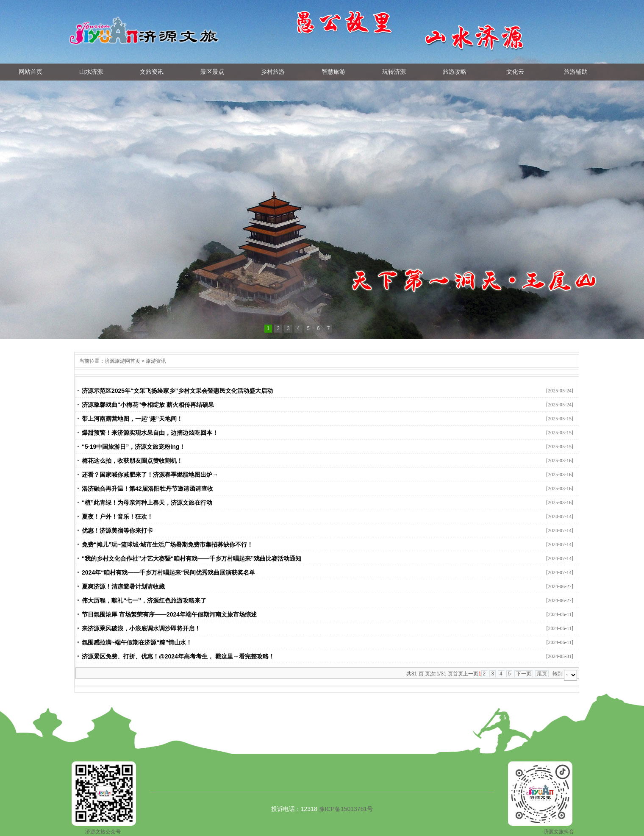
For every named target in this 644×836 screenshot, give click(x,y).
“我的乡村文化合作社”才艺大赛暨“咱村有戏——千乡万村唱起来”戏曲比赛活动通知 (192, 558)
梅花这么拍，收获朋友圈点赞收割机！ (132, 461)
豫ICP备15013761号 (346, 809)
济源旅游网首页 (122, 361)
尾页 (542, 674)
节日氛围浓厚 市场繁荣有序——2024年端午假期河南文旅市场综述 (169, 614)
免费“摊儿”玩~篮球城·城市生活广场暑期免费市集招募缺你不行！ (167, 544)
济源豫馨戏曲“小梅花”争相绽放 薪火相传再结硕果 (148, 405)
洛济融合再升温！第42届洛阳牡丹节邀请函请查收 (147, 489)
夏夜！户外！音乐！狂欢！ (117, 517)
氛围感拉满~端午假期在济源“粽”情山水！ (137, 642)
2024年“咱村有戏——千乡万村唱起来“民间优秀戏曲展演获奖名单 (168, 572)
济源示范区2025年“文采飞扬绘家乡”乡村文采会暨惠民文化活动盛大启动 (177, 391)
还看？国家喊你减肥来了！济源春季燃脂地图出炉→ (150, 475)
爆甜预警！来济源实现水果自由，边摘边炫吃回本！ (150, 433)
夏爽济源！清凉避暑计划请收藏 (123, 586)
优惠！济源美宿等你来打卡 (117, 530)
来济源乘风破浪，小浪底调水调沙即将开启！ (141, 628)
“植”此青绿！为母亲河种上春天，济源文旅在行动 (147, 503)
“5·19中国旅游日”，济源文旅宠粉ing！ (133, 447)
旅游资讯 (156, 361)
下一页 (524, 674)
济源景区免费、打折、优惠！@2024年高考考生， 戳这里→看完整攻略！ (178, 656)
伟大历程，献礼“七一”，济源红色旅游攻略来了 (144, 600)
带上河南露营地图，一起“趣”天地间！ (132, 419)
